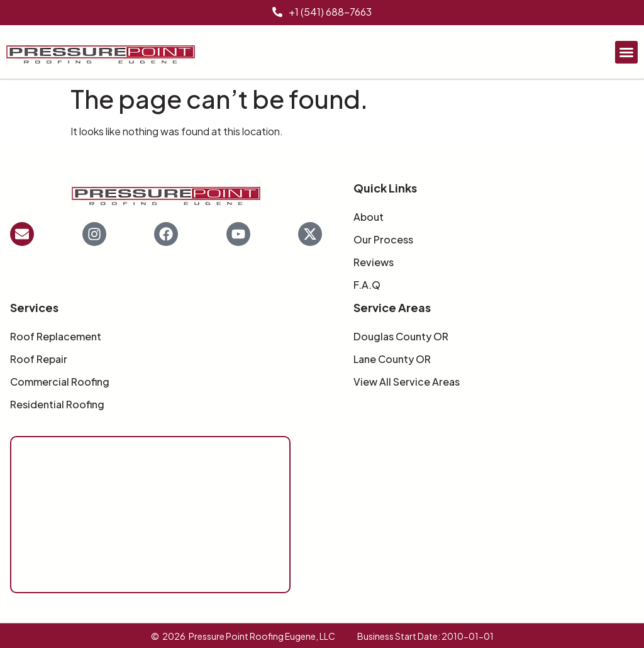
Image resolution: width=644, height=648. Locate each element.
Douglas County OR (401, 337)
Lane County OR (392, 359)
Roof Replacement (56, 337)
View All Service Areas (407, 382)
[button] (626, 52)
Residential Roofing (57, 405)
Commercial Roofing (60, 382)
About (369, 217)
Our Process (383, 240)
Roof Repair (39, 359)
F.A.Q (367, 285)
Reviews (374, 262)
